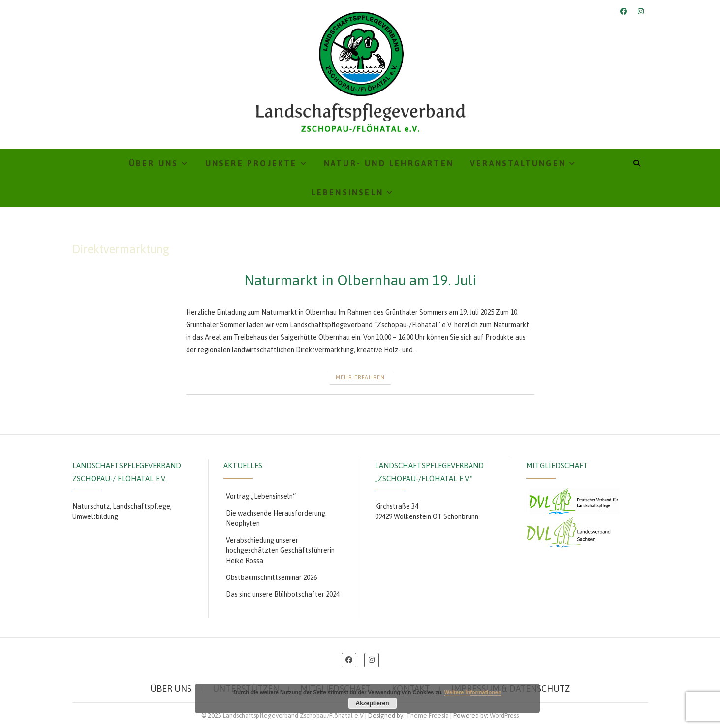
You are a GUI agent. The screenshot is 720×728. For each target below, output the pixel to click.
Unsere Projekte (251, 163)
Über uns (154, 163)
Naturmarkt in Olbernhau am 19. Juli (360, 280)
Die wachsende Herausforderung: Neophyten (276, 518)
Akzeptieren (372, 703)
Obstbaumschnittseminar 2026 (271, 577)
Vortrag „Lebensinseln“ (261, 496)
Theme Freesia (427, 715)
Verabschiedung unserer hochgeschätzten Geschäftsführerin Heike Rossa (280, 550)
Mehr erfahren (360, 377)
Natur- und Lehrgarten (389, 163)
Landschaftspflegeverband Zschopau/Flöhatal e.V (293, 715)
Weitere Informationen (473, 692)
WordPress (504, 715)
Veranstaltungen (518, 163)
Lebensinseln (347, 192)
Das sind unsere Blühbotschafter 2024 (283, 594)
